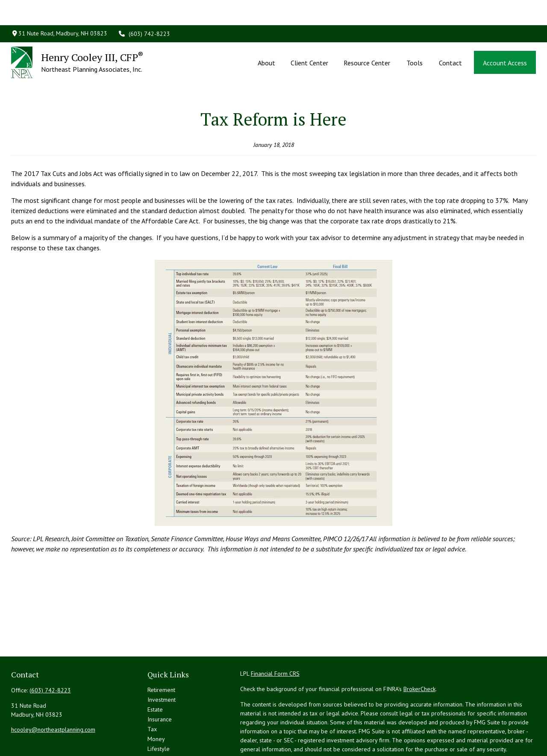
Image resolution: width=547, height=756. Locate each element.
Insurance (160, 682)
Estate (155, 672)
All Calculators (166, 741)
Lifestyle (159, 711)
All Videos (160, 731)
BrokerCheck (419, 651)
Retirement (161, 652)
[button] (266, 37)
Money (156, 701)
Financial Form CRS (275, 636)
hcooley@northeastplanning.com (53, 692)
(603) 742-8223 (144, 9)
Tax (152, 692)
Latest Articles (165, 721)
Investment (162, 662)
